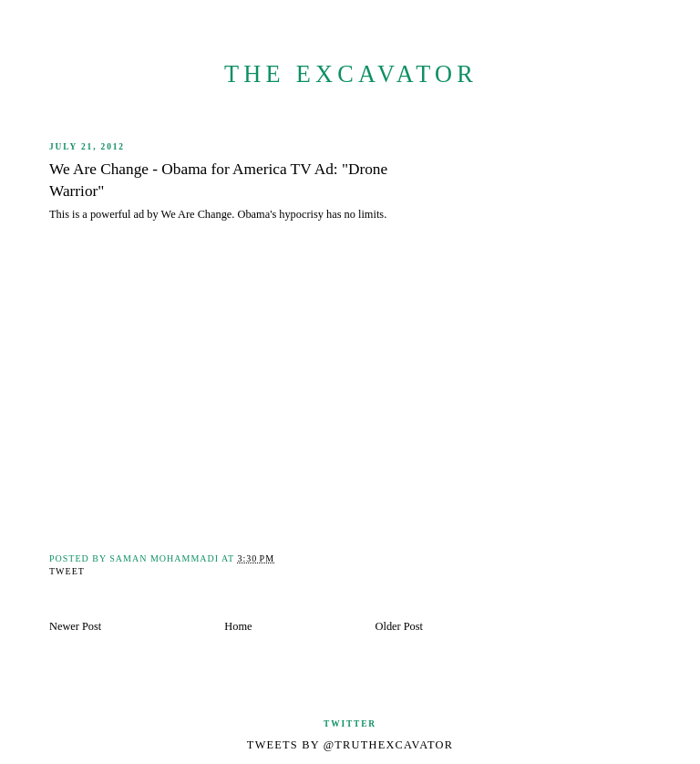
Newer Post (75, 626)
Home (238, 626)
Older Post (399, 626)
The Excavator (351, 74)
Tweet (67, 571)
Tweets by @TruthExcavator (350, 745)
